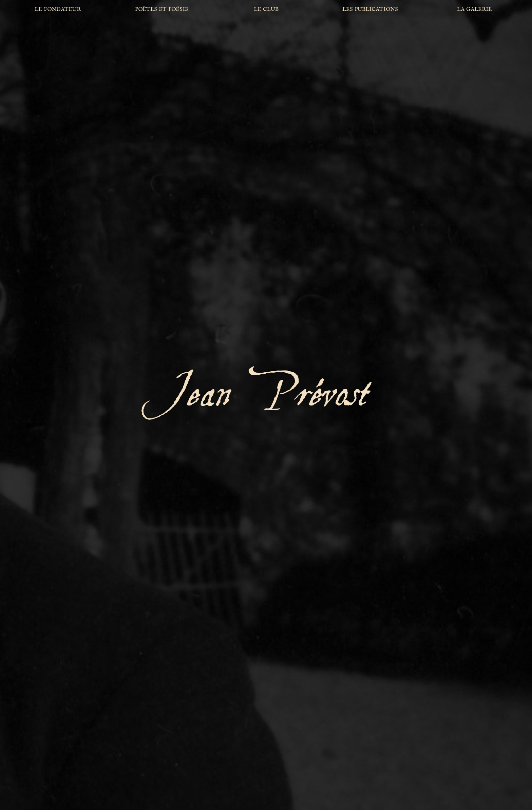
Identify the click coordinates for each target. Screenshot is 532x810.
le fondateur (58, 9)
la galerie (474, 9)
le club (266, 9)
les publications (370, 9)
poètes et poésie (162, 9)
